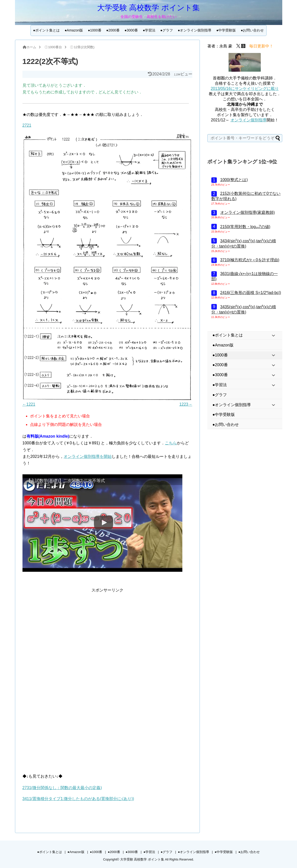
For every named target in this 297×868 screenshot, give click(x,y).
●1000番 (95, 30)
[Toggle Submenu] (274, 335)
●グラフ (167, 30)
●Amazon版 (74, 30)
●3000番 (131, 30)
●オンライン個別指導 (195, 30)
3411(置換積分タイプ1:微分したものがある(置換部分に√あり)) (78, 799)
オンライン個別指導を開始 (88, 456)
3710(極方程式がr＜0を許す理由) (250, 260)
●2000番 (113, 30)
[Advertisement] (107, 628)
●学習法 (149, 30)
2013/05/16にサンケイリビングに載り (245, 89)
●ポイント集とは (46, 30)
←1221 (29, 404)
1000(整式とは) (234, 180)
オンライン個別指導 (249, 120)
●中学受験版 (226, 30)
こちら (171, 443)
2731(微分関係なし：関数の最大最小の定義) (62, 788)
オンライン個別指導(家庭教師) (248, 212)
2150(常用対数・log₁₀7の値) (245, 227)
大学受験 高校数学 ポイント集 (148, 8)
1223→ (186, 404)
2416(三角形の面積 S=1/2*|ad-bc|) (251, 293)
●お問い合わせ (252, 30)
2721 (27, 125)
